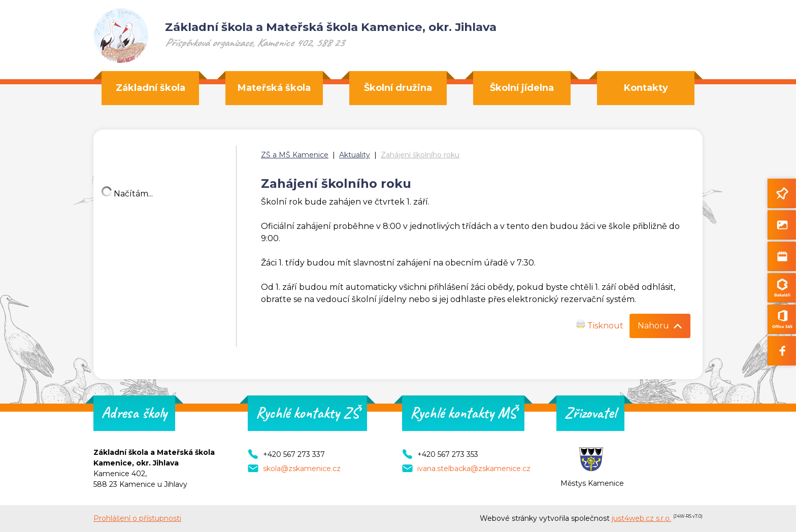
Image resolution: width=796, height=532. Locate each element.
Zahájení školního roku (420, 155)
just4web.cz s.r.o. (641, 518)
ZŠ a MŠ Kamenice (295, 155)
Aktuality (355, 155)
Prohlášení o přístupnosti (137, 518)
